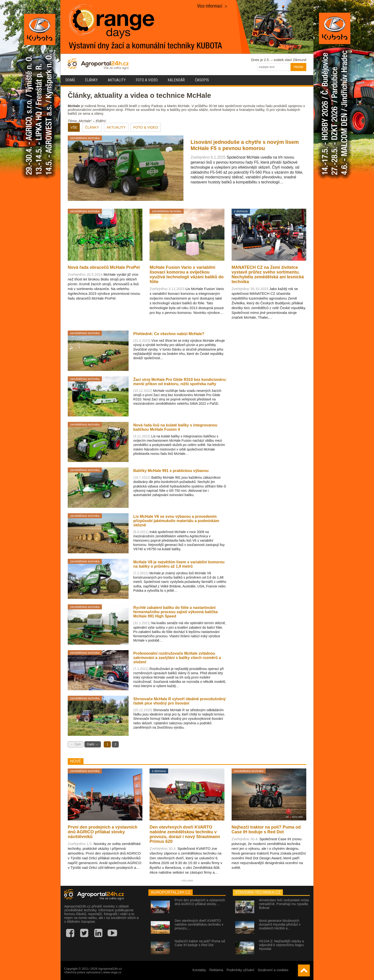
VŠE (74, 127)
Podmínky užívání (241, 970)
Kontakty (199, 970)
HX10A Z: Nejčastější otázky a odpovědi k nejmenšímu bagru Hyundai (281, 945)
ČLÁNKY (92, 127)
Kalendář (176, 80)
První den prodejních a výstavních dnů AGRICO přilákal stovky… (200, 902)
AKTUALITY (116, 127)
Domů (70, 80)
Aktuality (117, 80)
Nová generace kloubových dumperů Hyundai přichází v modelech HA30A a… (280, 924)
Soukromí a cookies (273, 970)
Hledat (298, 67)
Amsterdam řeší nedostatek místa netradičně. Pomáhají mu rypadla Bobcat (284, 904)
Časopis (202, 80)
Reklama (216, 970)
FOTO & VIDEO (146, 127)
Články (91, 80)
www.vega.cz (112, 972)
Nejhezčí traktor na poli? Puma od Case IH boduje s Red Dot (200, 943)
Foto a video (147, 80)
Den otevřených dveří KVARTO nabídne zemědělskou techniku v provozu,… (199, 924)
